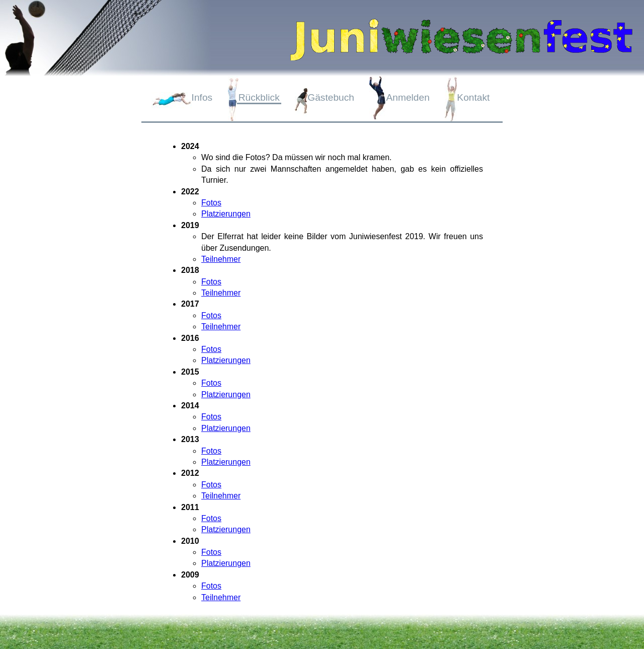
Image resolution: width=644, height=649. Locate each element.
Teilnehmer (221, 259)
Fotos (211, 203)
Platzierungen (226, 214)
